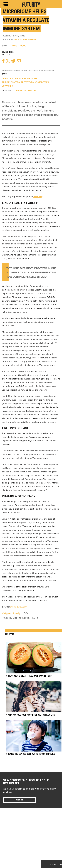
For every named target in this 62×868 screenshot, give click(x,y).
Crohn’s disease (11, 79)
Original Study (11, 613)
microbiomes (42, 82)
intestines (27, 82)
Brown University (26, 91)
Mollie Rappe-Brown (25, 40)
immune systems (11, 82)
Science (53, 864)
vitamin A (8, 86)
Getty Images (19, 46)
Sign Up (20, 800)
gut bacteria (30, 79)
